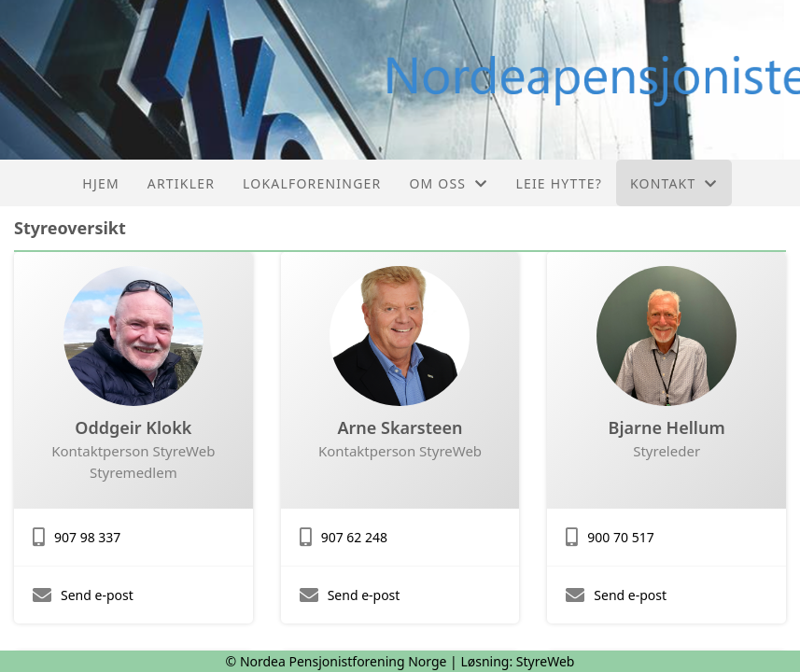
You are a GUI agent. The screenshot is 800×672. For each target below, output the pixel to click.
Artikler (181, 183)
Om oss (448, 183)
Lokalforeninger (312, 183)
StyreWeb (546, 661)
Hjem (100, 183)
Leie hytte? (559, 183)
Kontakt (674, 183)
